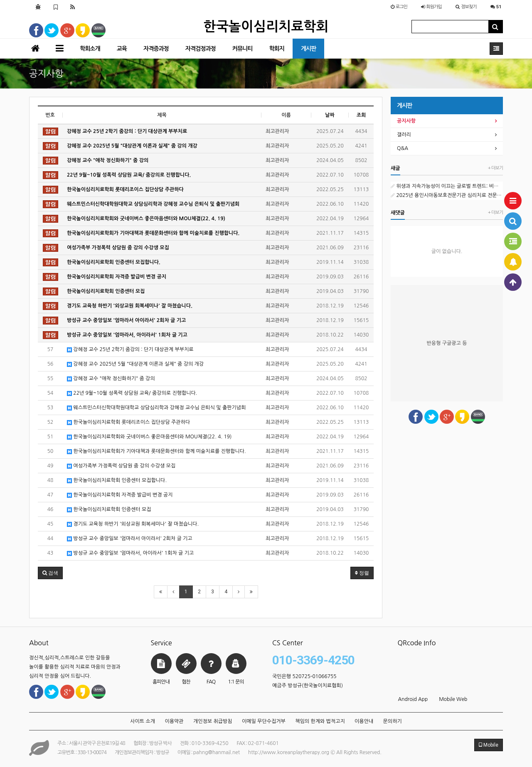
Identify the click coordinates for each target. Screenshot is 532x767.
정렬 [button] (362, 573)
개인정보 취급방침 (213, 721)
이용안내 (364, 721)
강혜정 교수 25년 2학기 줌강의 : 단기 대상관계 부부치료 (130, 350)
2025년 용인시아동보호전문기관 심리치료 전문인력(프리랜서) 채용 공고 (447, 195)
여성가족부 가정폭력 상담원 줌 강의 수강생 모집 (121, 466)
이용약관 (174, 721)
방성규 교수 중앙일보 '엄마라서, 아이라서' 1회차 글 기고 (130, 553)
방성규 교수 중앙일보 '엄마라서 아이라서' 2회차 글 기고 (130, 539)
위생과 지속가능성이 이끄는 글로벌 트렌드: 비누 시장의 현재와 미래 (447, 186)
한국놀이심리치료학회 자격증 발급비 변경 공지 (120, 495)
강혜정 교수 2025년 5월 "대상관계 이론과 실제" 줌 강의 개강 (135, 364)
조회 (361, 115)
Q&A (403, 148)
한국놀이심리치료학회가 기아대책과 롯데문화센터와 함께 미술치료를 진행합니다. (156, 451)
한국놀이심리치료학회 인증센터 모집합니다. (117, 481)
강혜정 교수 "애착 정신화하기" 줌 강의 (111, 379)
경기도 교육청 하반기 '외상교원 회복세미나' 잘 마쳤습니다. (133, 524)
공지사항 (406, 121)
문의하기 (393, 721)
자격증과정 (156, 49)
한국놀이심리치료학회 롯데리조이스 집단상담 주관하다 (128, 422)
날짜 (330, 115)
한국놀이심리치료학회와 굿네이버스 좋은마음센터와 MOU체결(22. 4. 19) (149, 437)
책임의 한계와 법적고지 (320, 721)
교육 (122, 49)
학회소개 (90, 49)
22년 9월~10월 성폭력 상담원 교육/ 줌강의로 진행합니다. (132, 393)
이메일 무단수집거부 (264, 721)
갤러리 (404, 135)
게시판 (308, 49)
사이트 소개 (143, 721)
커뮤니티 (243, 49)
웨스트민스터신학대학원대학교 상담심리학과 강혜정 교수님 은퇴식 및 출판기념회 (156, 408)
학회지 (276, 49)
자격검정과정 (201, 49)
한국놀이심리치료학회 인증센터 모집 (109, 510)
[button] (50, 573)
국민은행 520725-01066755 (304, 676)
